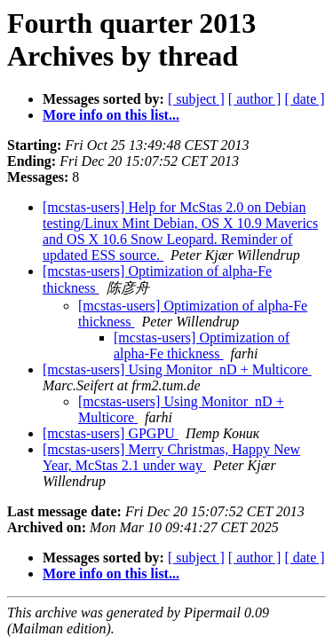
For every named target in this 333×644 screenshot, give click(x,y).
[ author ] (255, 99)
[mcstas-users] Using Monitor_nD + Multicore (177, 369)
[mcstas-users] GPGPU (111, 433)
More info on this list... (111, 115)
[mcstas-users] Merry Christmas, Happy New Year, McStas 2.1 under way (171, 457)
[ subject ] (196, 99)
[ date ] (304, 99)
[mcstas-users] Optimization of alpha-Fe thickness (202, 346)
